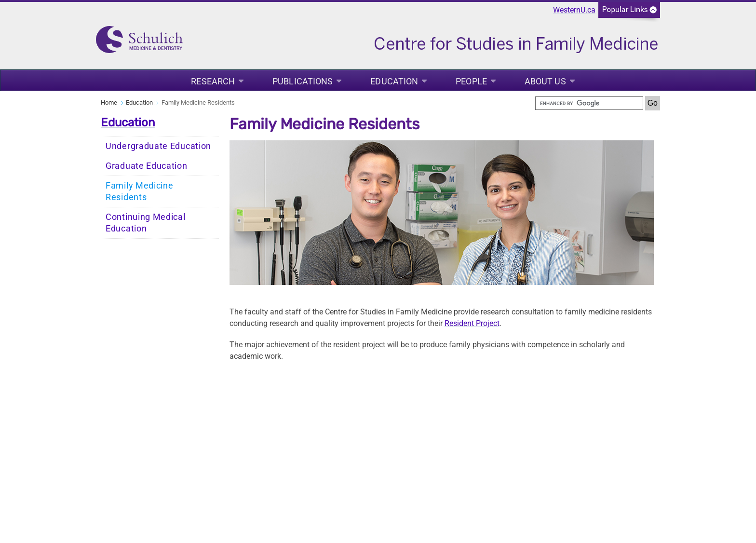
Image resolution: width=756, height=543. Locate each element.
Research (213, 81)
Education (394, 81)
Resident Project (472, 323)
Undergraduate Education (158, 146)
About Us (545, 81)
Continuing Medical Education (146, 223)
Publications (303, 81)
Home (109, 102)
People (471, 81)
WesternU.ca (574, 10)
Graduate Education (147, 166)
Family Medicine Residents (140, 191)
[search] (589, 103)
